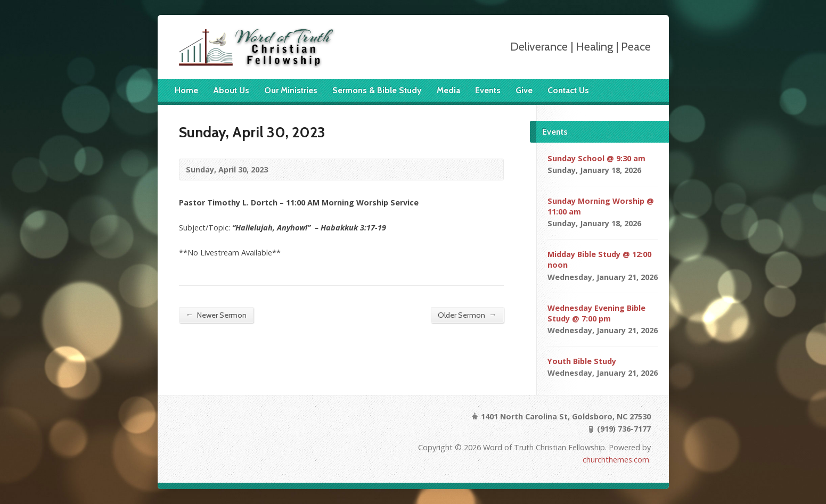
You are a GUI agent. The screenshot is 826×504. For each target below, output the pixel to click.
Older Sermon (467, 315)
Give (524, 90)
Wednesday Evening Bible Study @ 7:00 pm (596, 313)
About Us (231, 90)
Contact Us (568, 90)
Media (448, 90)
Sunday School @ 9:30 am (596, 158)
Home (186, 90)
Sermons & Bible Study (377, 90)
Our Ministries (291, 90)
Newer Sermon (216, 315)
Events (488, 90)
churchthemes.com (616, 460)
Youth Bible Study (582, 361)
